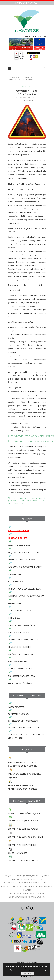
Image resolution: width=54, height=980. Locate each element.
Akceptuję (28, 973)
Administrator (33, 97)
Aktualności (29, 77)
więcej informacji (41, 970)
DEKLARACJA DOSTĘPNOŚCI (27, 962)
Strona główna (14, 77)
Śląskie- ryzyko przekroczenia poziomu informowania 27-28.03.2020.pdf (27, 501)
